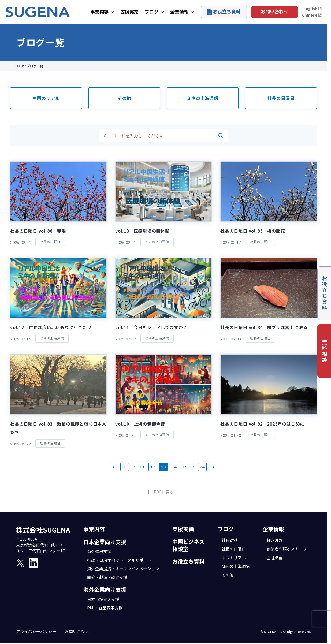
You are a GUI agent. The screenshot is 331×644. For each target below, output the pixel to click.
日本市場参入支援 (103, 599)
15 (185, 467)
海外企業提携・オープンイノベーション (123, 569)
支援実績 (129, 12)
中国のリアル (46, 98)
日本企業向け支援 (105, 542)
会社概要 (275, 558)
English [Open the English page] (313, 9)
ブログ (152, 12)
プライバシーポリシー (36, 631)
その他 (124, 98)
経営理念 (275, 540)
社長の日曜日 (281, 98)
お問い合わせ (274, 11)
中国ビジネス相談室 (188, 545)
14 (174, 467)
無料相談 (324, 351)
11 (142, 467)
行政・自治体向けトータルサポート (119, 560)
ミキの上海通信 (203, 98)
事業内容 (99, 12)
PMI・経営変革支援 (105, 608)
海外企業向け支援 (105, 589)
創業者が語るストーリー (289, 549)
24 (202, 467)
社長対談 (230, 540)
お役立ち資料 (224, 11)
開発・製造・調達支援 (107, 577)
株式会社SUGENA (43, 530)
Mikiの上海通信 (236, 566)
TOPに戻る (163, 492)
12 (153, 467)
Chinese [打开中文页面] (312, 15)
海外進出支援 (99, 551)
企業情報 (179, 12)
